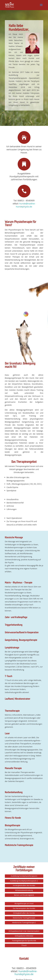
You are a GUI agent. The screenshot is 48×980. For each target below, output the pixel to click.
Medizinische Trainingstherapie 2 (24, 850)
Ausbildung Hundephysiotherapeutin (24, 804)
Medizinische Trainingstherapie (24, 846)
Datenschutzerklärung (24, 977)
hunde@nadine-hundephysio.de (26, 205)
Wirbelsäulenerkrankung (24, 818)
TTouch (24, 873)
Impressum (36, 974)
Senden (36, 957)
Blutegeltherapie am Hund (24, 831)
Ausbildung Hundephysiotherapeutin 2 (24, 809)
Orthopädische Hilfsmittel (24, 864)
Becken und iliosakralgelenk (24, 823)
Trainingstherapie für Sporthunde (24, 869)
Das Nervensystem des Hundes (24, 836)
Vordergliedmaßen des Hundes (24, 813)
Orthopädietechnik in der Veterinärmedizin (24, 859)
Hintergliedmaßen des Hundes (24, 841)
